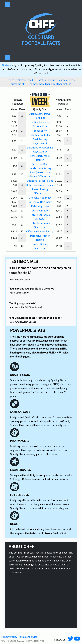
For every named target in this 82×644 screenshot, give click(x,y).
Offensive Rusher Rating (40, 231)
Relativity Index (40, 206)
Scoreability (40, 126)
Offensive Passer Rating (40, 181)
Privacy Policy (9, 637)
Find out (7, 65)
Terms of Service (28, 637)
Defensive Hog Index (40, 202)
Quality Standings (40, 122)
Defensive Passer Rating (40, 185)
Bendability (40, 131)
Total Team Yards (40, 210)
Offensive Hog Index (40, 198)
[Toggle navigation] (7, 5)
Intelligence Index (40, 135)
